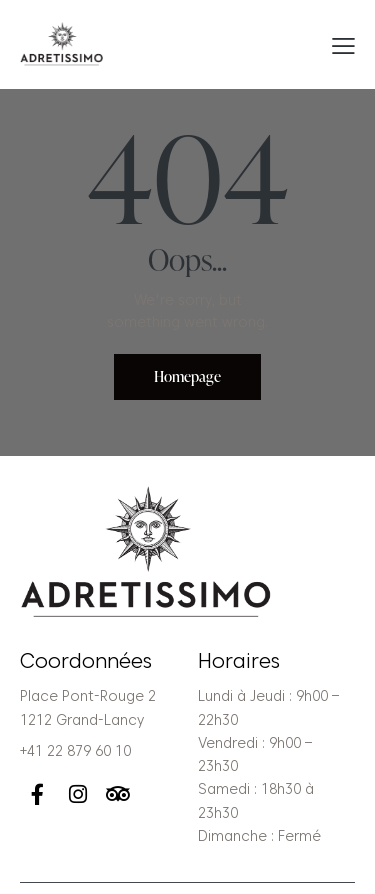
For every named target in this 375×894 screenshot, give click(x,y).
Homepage (187, 376)
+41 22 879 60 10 (75, 751)
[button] (343, 45)
